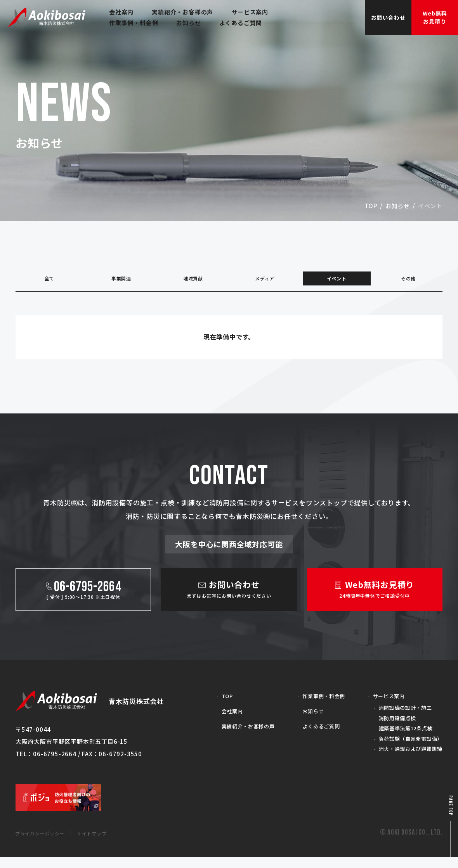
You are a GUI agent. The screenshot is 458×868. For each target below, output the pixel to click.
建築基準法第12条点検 (400, 736)
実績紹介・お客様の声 (242, 732)
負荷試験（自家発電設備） (406, 748)
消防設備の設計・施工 (399, 713)
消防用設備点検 (390, 725)
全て (50, 281)
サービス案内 (381, 701)
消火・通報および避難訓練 (406, 759)
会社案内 (224, 716)
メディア (265, 281)
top (371, 206)
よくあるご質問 (314, 732)
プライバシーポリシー (46, 844)
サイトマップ (108, 844)
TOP (218, 701)
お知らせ (398, 206)
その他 (408, 281)
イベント (337, 281)
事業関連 (121, 281)
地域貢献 (193, 281)
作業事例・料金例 (317, 701)
